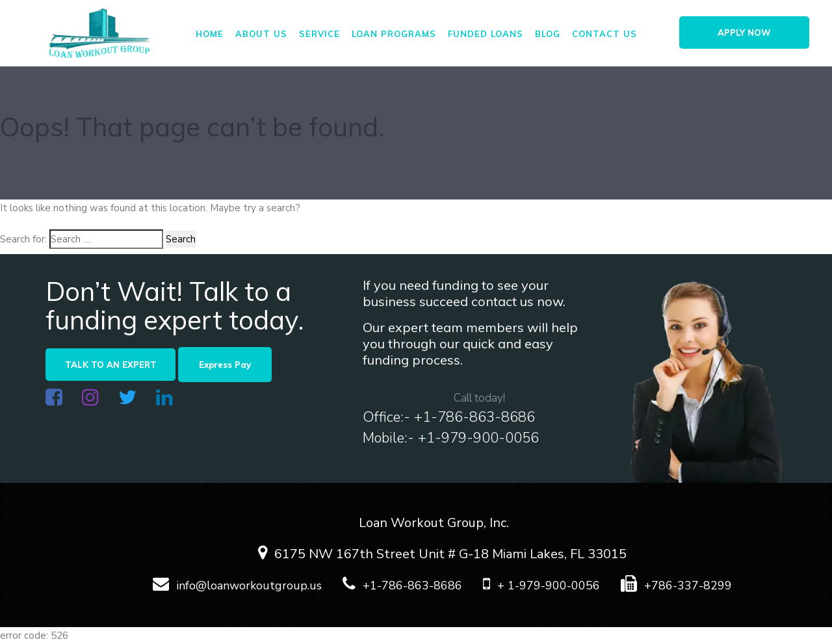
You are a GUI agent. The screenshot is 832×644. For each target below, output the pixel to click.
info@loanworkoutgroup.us (228, 586)
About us (261, 34)
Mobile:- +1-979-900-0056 (451, 438)
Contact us (604, 34)
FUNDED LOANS (486, 34)
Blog (548, 34)
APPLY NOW (744, 32)
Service (319, 34)
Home (210, 34)
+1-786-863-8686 (394, 586)
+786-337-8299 (668, 586)
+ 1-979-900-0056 (533, 586)
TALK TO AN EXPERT (111, 365)
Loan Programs (394, 34)
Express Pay (225, 365)
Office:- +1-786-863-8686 (449, 417)
